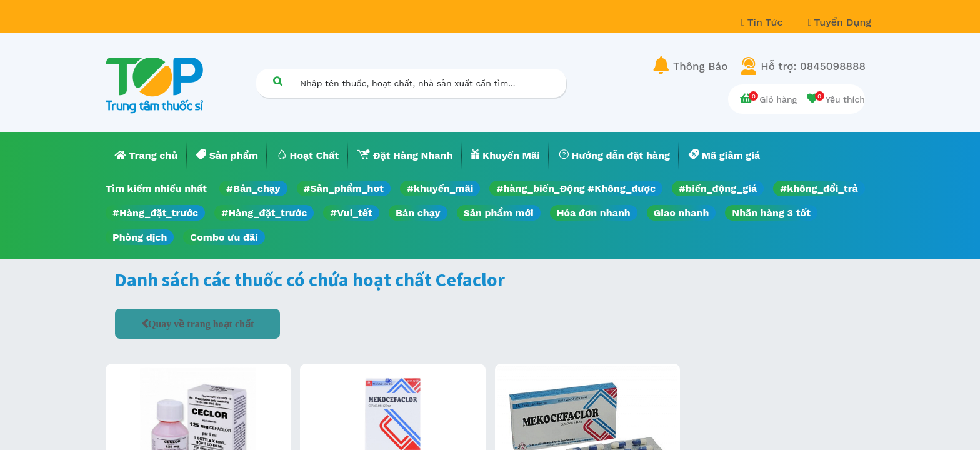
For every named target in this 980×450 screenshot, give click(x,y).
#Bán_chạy (253, 188)
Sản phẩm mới (499, 213)
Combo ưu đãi (224, 237)
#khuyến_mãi (440, 188)
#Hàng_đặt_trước (155, 213)
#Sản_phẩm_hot (344, 188)
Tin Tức (764, 22)
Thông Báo (700, 66)
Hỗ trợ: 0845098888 (813, 66)
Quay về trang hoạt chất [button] (201, 324)
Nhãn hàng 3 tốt (771, 213)
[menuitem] (146, 156)
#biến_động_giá (718, 188)
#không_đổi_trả (819, 188)
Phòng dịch (140, 237)
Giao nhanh (682, 213)
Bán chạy (418, 213)
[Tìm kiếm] (277, 81)
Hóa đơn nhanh (594, 213)
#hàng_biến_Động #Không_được (576, 188)
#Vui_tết (351, 213)
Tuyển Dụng (840, 22)
